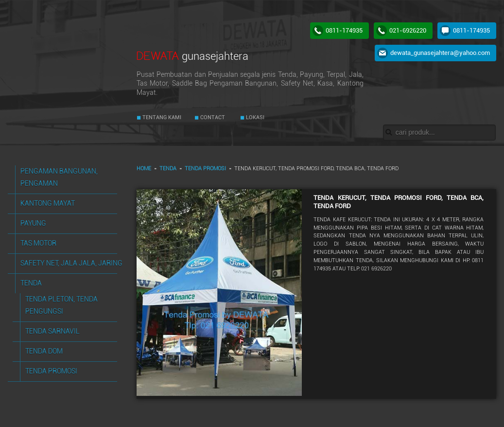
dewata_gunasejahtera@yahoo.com (440, 53)
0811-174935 (344, 30)
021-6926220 (408, 30)
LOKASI (254, 117)
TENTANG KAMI (161, 117)
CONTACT (212, 117)
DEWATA (192, 56)
